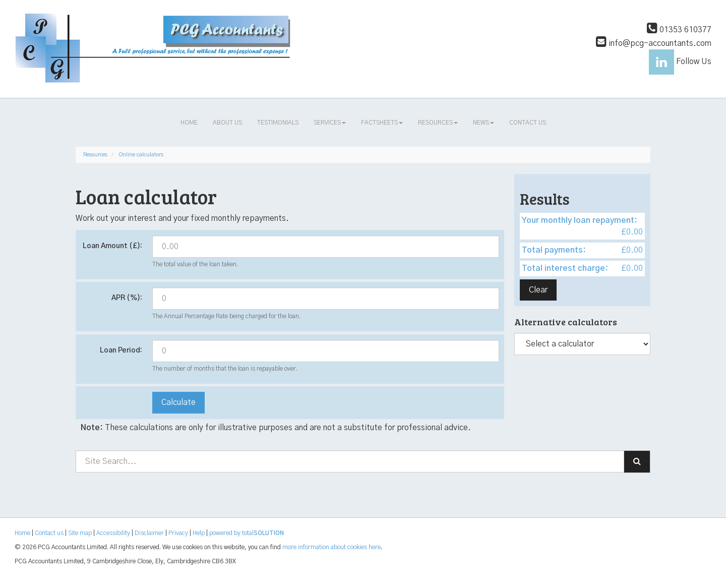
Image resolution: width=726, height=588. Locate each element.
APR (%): (127, 298)
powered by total (247, 533)
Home (189, 123)
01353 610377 (679, 30)
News (483, 123)
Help (199, 533)
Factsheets (382, 123)
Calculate (178, 402)
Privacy (178, 533)
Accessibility (113, 533)
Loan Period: (121, 350)
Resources (438, 123)
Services (330, 123)
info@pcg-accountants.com (654, 43)
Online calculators (141, 155)
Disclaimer (149, 533)
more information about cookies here (331, 547)
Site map (80, 533)
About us (227, 123)
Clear (538, 290)
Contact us (528, 123)
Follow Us (680, 62)
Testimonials (278, 123)
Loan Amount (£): (112, 246)
